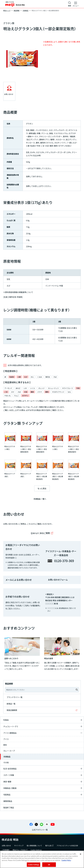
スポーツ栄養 (9, 775)
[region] (42, 859)
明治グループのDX (20, 850)
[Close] (80, 854)
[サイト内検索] (70, 4)
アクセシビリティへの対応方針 (67, 846)
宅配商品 (7, 795)
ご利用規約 (6, 850)
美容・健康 (7, 782)
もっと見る (42, 488)
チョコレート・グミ (11, 726)
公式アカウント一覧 (40, 830)
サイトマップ (19, 846)
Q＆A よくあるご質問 (42, 533)
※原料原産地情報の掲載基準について (18, 292)
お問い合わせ (6, 846)
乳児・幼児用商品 (10, 769)
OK (49, 865)
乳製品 (6, 720)
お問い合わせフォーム (58, 580)
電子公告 (49, 846)
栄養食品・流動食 (10, 788)
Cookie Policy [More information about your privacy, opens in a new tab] (66, 860)
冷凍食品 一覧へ (40, 499)
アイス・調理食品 (10, 733)
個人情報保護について (34, 846)
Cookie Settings (36, 850)
